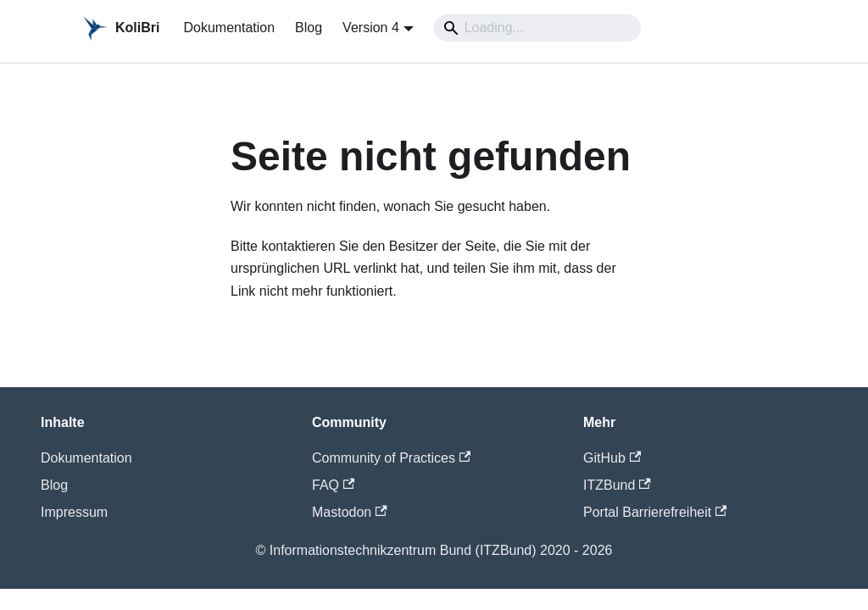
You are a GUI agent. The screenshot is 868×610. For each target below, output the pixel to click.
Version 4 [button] (371, 28)
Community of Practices (391, 458)
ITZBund (617, 485)
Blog (309, 28)
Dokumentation (229, 28)
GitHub (612, 458)
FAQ (333, 485)
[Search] (537, 28)
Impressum (74, 512)
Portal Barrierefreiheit (655, 512)
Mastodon (350, 512)
